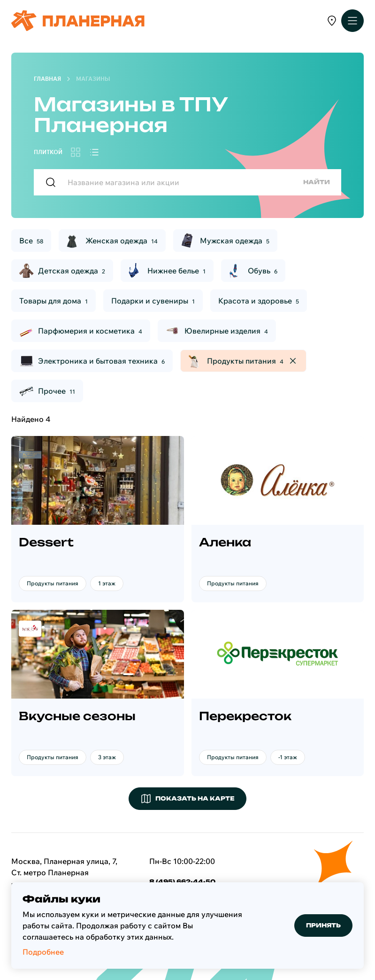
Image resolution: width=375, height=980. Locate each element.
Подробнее (43, 952)
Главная (47, 79)
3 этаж (107, 757)
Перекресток (245, 716)
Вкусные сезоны (77, 716)
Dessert (46, 542)
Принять (323, 925)
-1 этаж (288, 757)
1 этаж (107, 583)
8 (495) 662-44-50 (182, 882)
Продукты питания (53, 583)
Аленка (225, 542)
